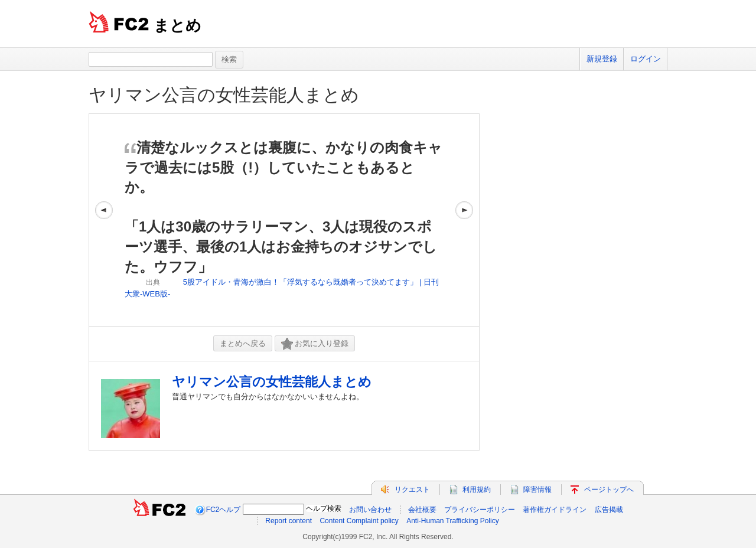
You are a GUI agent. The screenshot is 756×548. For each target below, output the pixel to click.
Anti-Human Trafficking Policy (453, 521)
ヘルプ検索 (324, 508)
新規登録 (602, 59)
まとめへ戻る (243, 343)
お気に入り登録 (315, 344)
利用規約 (477, 490)
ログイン (646, 59)
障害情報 (537, 490)
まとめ (177, 25)
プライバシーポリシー (480, 510)
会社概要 (422, 510)
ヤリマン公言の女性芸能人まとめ (224, 95)
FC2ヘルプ (224, 510)
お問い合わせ (370, 510)
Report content (289, 521)
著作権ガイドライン (555, 510)
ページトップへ (609, 490)
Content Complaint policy (359, 521)
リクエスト (412, 490)
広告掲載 (609, 510)
